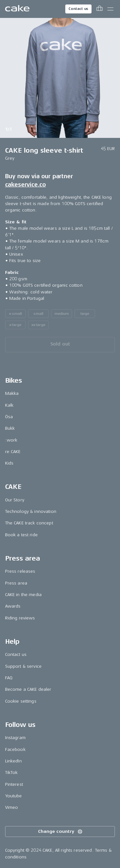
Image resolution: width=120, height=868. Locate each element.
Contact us (78, 9)
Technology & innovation (31, 511)
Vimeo (12, 807)
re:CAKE (13, 452)
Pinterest (14, 784)
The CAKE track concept (29, 523)
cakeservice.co (25, 185)
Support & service (23, 666)
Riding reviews (20, 618)
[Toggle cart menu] (100, 9)
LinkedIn (13, 761)
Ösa (9, 417)
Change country (60, 832)
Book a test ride (21, 535)
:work (11, 440)
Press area (16, 583)
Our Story (15, 500)
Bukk (10, 428)
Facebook (15, 749)
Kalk (9, 405)
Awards (13, 606)
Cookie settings (21, 701)
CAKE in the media (23, 595)
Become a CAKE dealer (28, 689)
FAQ (9, 678)
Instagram (15, 738)
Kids (9, 463)
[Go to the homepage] (17, 9)
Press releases (20, 571)
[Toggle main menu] (110, 9)
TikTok (12, 772)
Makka (12, 393)
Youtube (14, 796)
